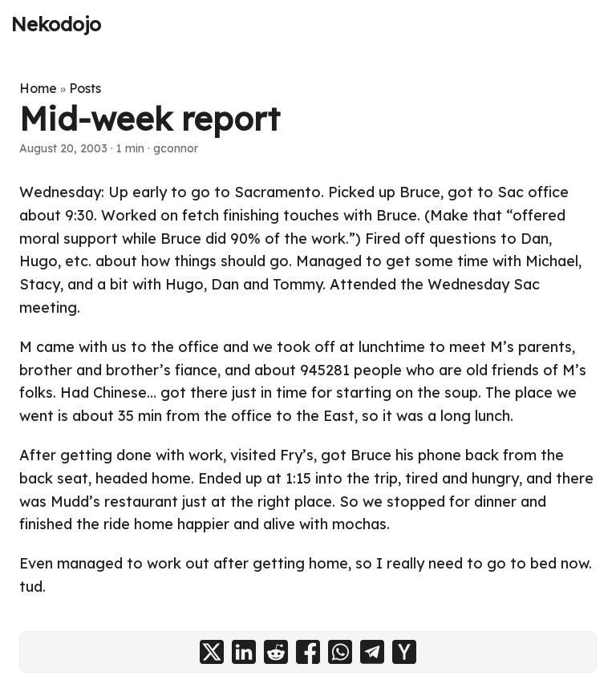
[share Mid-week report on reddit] (276, 652)
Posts (85, 88)
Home (38, 88)
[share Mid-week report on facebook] (308, 652)
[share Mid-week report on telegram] (372, 652)
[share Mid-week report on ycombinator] (404, 652)
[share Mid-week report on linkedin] (244, 652)
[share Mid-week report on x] (212, 652)
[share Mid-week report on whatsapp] (340, 652)
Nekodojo (56, 24)
